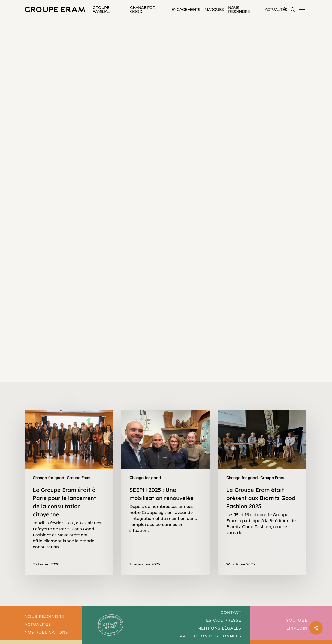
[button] (302, 10)
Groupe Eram (104, 42)
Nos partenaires (143, 42)
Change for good (63, 42)
